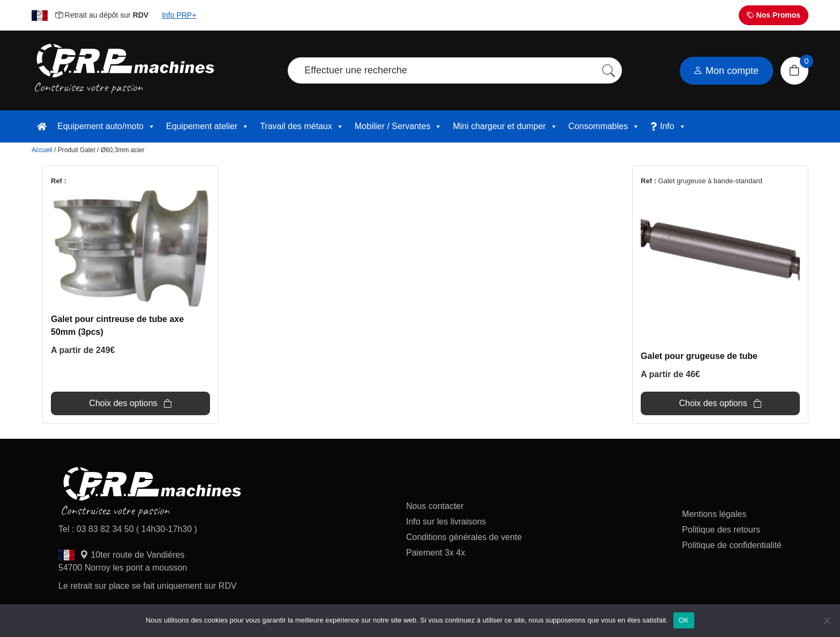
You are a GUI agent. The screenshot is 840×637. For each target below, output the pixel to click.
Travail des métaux (302, 126)
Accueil (42, 150)
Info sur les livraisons (446, 522)
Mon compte (726, 71)
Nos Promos (774, 15)
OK (684, 620)
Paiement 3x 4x (436, 553)
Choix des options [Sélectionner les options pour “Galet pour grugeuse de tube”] (713, 403)
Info (673, 126)
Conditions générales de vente (464, 537)
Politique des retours (722, 530)
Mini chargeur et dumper (505, 126)
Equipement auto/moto (106, 126)
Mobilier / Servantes (398, 126)
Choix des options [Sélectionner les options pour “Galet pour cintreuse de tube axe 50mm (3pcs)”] (123, 403)
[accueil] (42, 126)
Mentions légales (714, 514)
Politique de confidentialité (732, 545)
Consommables (604, 126)
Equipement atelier (208, 126)
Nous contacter (435, 506)
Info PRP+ (179, 15)
